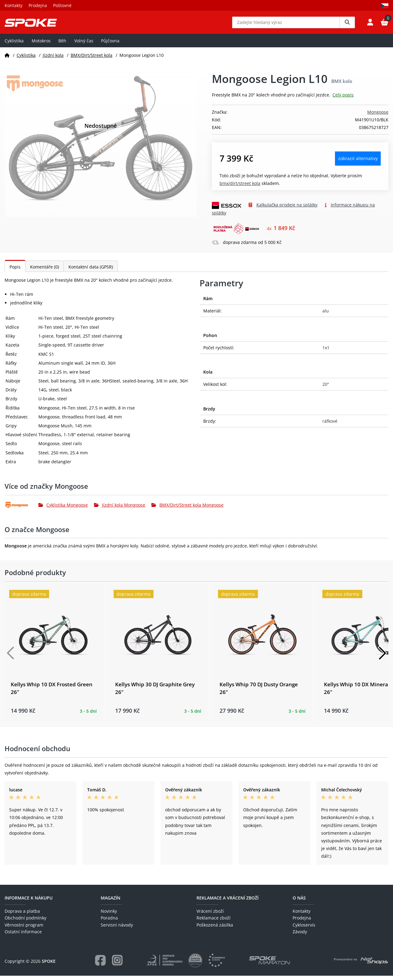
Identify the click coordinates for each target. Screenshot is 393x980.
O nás (299, 902)
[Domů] (7, 59)
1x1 (326, 352)
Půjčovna (110, 45)
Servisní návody (117, 929)
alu (326, 315)
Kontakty (14, 5)
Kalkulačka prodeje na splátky (287, 209)
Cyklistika (14, 45)
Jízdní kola (53, 59)
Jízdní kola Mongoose (120, 510)
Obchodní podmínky (25, 922)
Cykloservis (304, 929)
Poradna (109, 922)
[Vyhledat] (347, 25)
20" (326, 389)
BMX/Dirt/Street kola (91, 59)
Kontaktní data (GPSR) (91, 271)
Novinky (109, 915)
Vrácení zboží (210, 915)
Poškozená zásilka (215, 929)
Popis (15, 271)
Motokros (41, 45)
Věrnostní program (24, 929)
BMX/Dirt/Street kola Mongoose (187, 510)
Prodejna (38, 5)
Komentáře (45, 271)
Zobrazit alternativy (358, 163)
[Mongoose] (21, 509)
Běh (62, 45)
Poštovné (62, 5)
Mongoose (378, 117)
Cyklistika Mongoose (63, 510)
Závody (300, 936)
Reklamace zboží (214, 922)
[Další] (382, 658)
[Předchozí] (11, 658)
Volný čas (84, 45)
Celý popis (343, 99)
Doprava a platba (22, 915)
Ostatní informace (23, 936)
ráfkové (330, 425)
